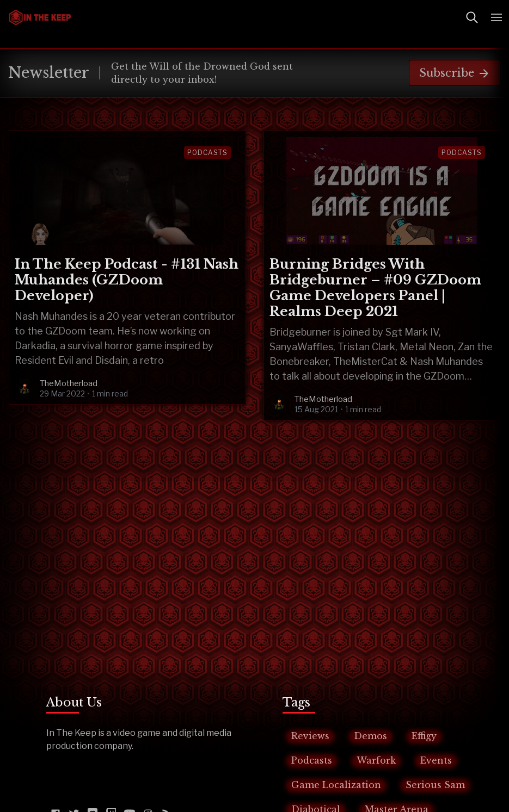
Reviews (310, 736)
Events (436, 760)
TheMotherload (69, 383)
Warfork (376, 760)
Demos (370, 736)
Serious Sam (435, 785)
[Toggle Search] (472, 17)
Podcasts (207, 153)
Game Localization (336, 785)
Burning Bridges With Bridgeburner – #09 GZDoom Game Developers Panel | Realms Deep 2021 (375, 288)
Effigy (424, 736)
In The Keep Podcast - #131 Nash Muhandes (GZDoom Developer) (127, 280)
